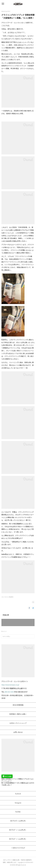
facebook (18, 794)
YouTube (18, 812)
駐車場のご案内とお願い (18, 714)
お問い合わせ (18, 732)
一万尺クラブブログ (18, 848)
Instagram (18, 803)
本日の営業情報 (18, 705)
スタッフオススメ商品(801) (7, 597)
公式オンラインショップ (18, 723)
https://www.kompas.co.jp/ (10, 685)
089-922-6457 (9, 692)
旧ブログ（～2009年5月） (18, 830)
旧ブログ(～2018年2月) (18, 821)
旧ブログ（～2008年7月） (18, 839)
